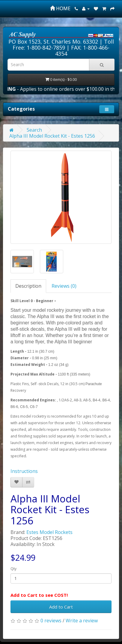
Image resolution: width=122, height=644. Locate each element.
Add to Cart (61, 607)
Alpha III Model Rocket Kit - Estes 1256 (52, 136)
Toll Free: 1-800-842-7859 (63, 44)
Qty (13, 569)
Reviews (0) (64, 286)
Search (34, 130)
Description (28, 286)
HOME (60, 8)
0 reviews (51, 621)
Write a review (82, 621)
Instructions (24, 471)
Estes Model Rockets (49, 532)
